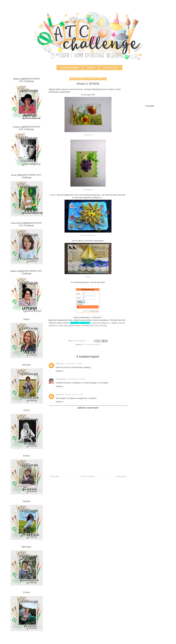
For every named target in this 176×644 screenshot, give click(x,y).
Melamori (88, 135)
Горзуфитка (88, 189)
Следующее (54, 476)
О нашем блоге (111, 68)
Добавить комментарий (88, 408)
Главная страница (70, 68)
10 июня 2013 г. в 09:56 (76, 379)
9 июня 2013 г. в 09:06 (73, 364)
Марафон (97, 344)
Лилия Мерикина (88, 235)
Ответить (59, 371)
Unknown (60, 364)
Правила (91, 68)
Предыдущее (121, 476)
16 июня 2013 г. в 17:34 (74, 395)
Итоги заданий (87, 344)
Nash (88, 277)
